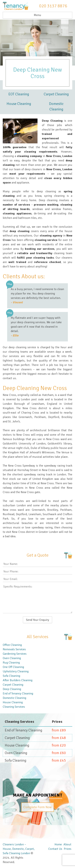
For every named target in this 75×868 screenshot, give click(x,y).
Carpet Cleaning (56, 94)
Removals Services (14, 649)
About (67, 844)
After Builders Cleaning (18, 680)
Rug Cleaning (11, 663)
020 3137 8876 (53, 6)
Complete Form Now (38, 807)
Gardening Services (15, 654)
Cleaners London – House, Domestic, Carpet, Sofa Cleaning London (19, 849)
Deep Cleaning (12, 689)
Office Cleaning (12, 645)
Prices (68, 849)
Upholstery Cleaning (16, 671)
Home (58, 844)
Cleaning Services (14, 707)
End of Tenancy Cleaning (18, 694)
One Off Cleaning (13, 667)
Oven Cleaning (12, 658)
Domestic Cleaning (56, 106)
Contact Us (55, 849)
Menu (37, 15)
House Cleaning (19, 104)
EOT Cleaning (19, 94)
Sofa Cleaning (11, 676)
